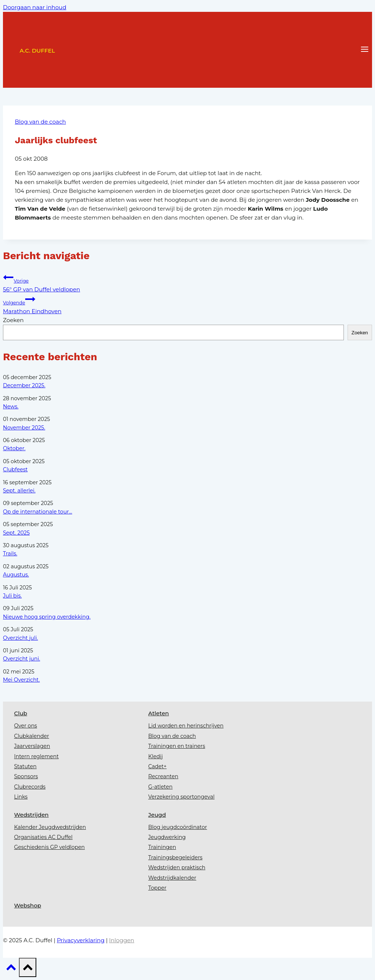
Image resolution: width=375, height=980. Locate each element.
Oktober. (14, 448)
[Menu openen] (364, 50)
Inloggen (122, 940)
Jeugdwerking (167, 837)
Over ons (26, 726)
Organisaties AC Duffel (43, 837)
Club (21, 713)
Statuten (25, 766)
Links (21, 797)
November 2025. (24, 428)
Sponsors (26, 776)
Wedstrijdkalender (172, 878)
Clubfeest (15, 469)
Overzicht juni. (21, 659)
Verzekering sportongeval (181, 797)
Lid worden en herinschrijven (186, 726)
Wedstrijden (31, 815)
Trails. (10, 553)
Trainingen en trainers (177, 746)
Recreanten (163, 776)
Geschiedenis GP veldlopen (49, 847)
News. (11, 407)
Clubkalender (31, 736)
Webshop (28, 905)
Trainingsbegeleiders (175, 857)
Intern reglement (36, 756)
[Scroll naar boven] (11, 969)
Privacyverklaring (81, 940)
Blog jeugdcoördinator (178, 827)
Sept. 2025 (16, 533)
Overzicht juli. (20, 638)
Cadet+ (157, 766)
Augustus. (16, 575)
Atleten (159, 713)
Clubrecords (30, 787)
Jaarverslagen (32, 746)
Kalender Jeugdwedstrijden (50, 827)
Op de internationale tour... (38, 512)
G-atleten (160, 787)
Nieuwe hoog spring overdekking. (47, 617)
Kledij (155, 756)
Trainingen (162, 847)
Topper (157, 888)
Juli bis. (12, 596)
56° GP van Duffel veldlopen (187, 282)
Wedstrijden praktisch (177, 867)
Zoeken (13, 320)
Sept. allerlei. (19, 491)
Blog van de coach (40, 122)
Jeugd (157, 815)
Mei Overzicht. (21, 680)
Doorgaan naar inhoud (35, 7)
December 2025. (24, 385)
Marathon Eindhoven (187, 304)
